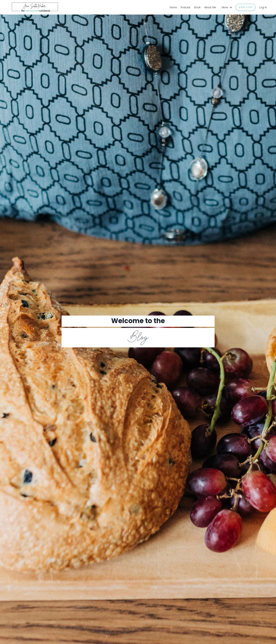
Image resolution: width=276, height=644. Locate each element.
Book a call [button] (246, 7)
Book (197, 7)
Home (173, 7)
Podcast (186, 7)
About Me (210, 7)
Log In (263, 7)
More (227, 7)
